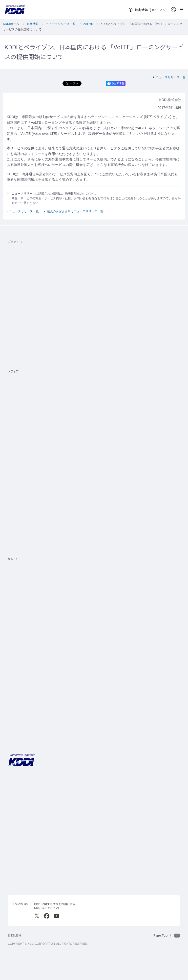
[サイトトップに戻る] (15, 10)
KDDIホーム (11, 24)
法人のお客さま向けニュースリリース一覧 (75, 211)
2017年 (88, 24)
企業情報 (33, 24)
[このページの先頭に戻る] (167, 935)
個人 (154, 10)
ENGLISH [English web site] (14, 935)
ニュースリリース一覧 (61, 24)
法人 (163, 10)
